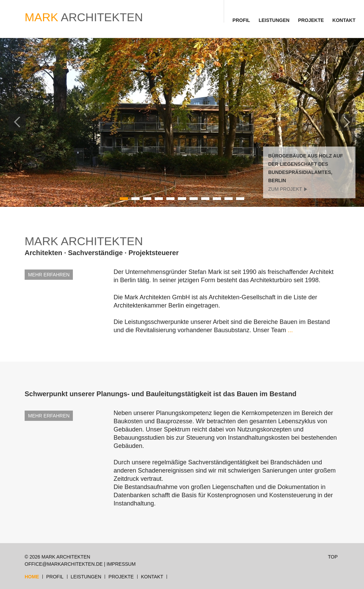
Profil (241, 20)
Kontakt (344, 20)
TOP (333, 557)
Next (347, 122)
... (290, 330)
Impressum (121, 564)
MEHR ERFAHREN (49, 275)
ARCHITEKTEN (84, 17)
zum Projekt (285, 189)
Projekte (311, 20)
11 (240, 199)
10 (229, 199)
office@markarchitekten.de (64, 564)
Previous (17, 122)
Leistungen (274, 20)
